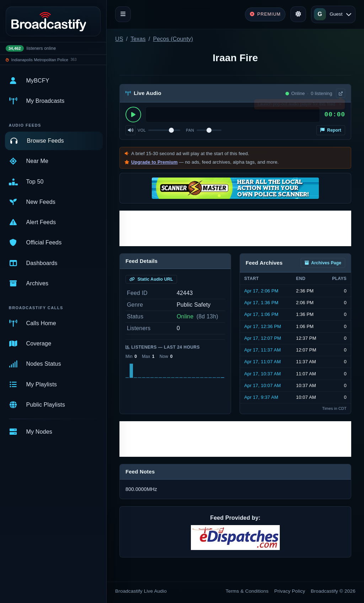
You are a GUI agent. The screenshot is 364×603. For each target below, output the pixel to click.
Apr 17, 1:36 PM (261, 303)
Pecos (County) (173, 39)
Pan (190, 130)
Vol (142, 130)
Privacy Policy (290, 591)
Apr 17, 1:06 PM (261, 314)
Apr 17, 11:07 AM (263, 362)
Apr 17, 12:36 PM (263, 326)
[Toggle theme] (298, 14)
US (119, 39)
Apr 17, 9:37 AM (261, 397)
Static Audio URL (151, 279)
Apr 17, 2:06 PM (261, 291)
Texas (138, 39)
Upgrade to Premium (154, 162)
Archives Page (323, 263)
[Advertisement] (235, 228)
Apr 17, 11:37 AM (263, 350)
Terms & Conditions (247, 591)
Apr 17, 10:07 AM (263, 385)
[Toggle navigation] (123, 14)
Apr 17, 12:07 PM (263, 338)
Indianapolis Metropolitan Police (40, 60)
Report (331, 130)
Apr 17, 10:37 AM (263, 374)
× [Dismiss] (340, 106)
